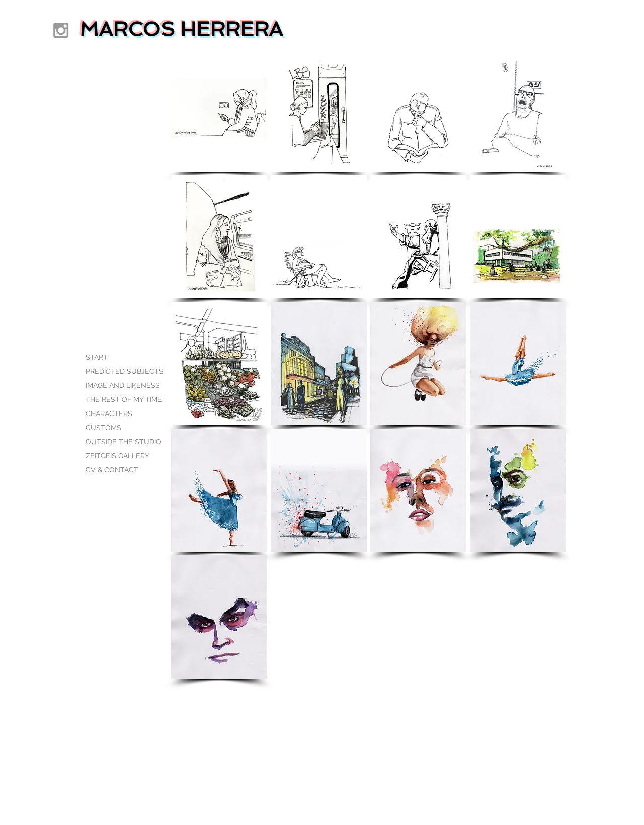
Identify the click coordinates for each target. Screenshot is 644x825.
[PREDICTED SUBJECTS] (125, 372)
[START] (120, 358)
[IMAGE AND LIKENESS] (123, 386)
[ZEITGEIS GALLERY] (120, 456)
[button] (219, 110)
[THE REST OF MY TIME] (124, 400)
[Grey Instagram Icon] (61, 30)
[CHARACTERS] (120, 414)
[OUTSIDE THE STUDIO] (124, 442)
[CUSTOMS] (120, 428)
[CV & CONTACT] (120, 470)
